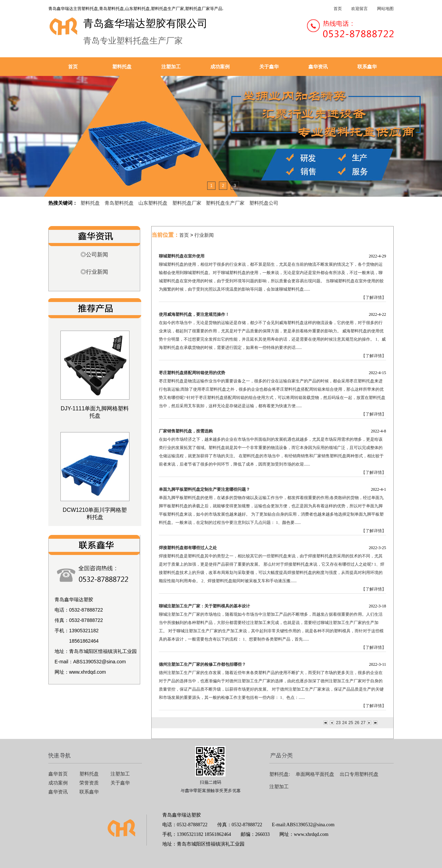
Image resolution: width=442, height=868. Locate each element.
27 (363, 723)
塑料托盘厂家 (187, 203)
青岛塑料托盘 (119, 203)
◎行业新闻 (94, 272)
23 (338, 723)
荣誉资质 (89, 783)
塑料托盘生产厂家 (225, 203)
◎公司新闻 (94, 255)
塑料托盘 (122, 67)
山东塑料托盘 (153, 203)
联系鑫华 (367, 67)
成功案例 (220, 67)
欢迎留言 (359, 9)
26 (357, 723)
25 (350, 723)
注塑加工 (171, 67)
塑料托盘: (280, 774)
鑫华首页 (58, 774)
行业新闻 (204, 235)
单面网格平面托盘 (315, 774)
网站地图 (385, 9)
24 (344, 723)
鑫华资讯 (318, 67)
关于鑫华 (269, 67)
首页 (338, 9)
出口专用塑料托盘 (359, 774)
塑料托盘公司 (264, 203)
